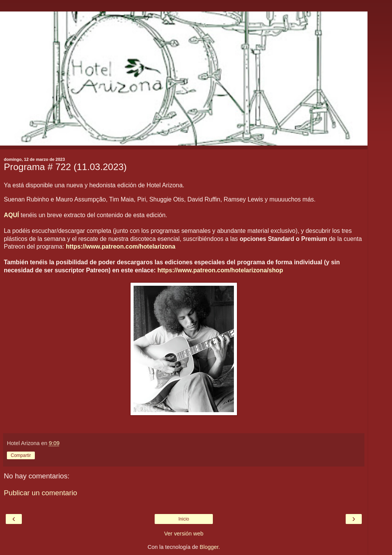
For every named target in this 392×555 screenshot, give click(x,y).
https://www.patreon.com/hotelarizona (121, 246)
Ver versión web (184, 534)
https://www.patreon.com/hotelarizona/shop (220, 270)
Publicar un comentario (40, 493)
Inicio (184, 519)
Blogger (209, 547)
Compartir (21, 455)
